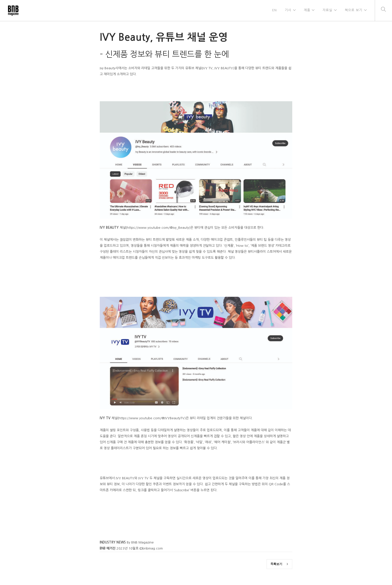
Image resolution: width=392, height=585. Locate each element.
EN (274, 10)
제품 (307, 10)
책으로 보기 (353, 10)
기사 (288, 10)
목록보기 (279, 564)
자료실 (327, 10)
